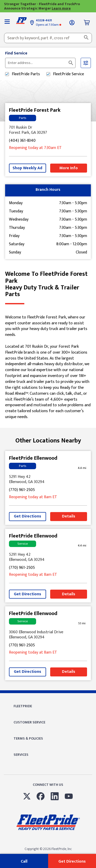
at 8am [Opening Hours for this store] (33, 497)
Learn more (61, 8)
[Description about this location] (48, 367)
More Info (69, 168)
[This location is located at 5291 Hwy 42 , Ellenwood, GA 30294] (48, 479)
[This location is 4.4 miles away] (82, 468)
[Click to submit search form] (71, 63)
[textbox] (48, 38)
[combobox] (48, 38)
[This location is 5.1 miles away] (82, 623)
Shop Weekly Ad (27, 168)
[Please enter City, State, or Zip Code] (37, 63)
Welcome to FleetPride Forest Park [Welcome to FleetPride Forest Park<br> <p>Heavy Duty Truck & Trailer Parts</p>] (48, 284)
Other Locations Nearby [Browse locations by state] (48, 441)
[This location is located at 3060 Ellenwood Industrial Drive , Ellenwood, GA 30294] (48, 635)
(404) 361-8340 (22, 141)
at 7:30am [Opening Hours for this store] (49, 25)
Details (69, 516)
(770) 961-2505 (22, 490)
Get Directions (28, 516)
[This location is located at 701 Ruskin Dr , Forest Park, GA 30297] (48, 130)
